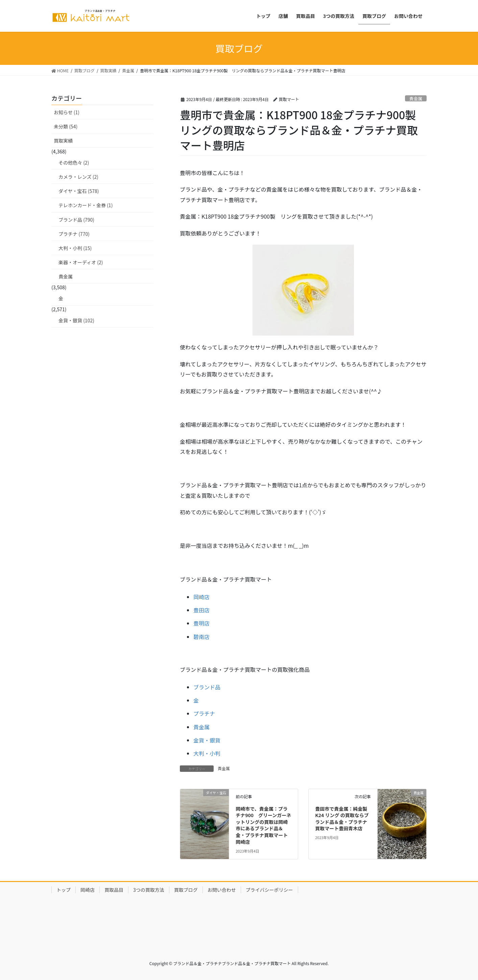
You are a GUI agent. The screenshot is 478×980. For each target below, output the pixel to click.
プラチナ (204, 713)
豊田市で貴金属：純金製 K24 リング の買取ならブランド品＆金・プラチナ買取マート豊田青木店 (342, 819)
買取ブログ (186, 890)
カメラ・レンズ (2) (78, 177)
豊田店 (201, 610)
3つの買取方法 (149, 890)
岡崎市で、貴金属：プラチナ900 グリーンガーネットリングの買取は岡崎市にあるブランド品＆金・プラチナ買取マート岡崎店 (263, 825)
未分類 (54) (66, 126)
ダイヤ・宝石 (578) (79, 191)
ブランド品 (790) (76, 220)
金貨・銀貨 (207, 740)
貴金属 (416, 99)
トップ (64, 890)
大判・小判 (207, 753)
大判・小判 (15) (75, 248)
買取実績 (63, 141)
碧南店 (201, 637)
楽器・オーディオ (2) (81, 262)
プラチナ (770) (74, 234)
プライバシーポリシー (269, 890)
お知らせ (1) (67, 112)
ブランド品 (207, 687)
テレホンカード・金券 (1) (86, 205)
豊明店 (201, 623)
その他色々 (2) (74, 163)
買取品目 (114, 890)
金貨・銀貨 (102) (76, 320)
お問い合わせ (222, 890)
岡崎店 (201, 597)
